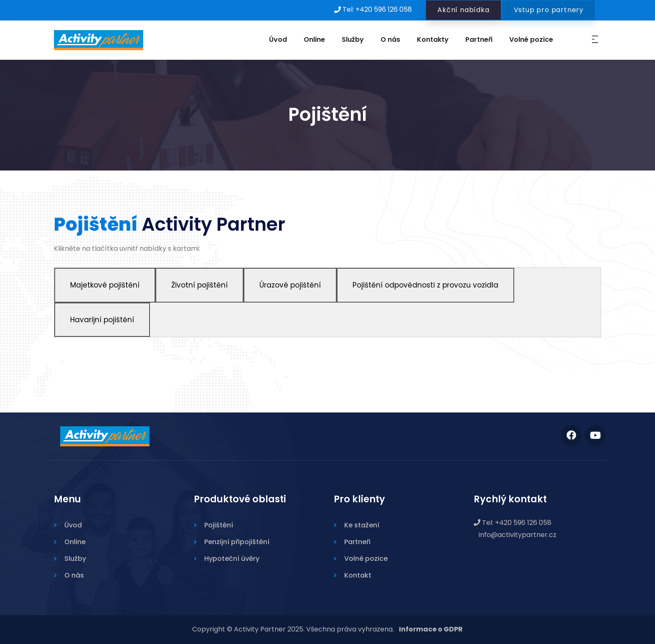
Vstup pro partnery (549, 10)
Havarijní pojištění (102, 320)
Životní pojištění (199, 285)
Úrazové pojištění (290, 285)
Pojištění (219, 525)
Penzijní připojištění (237, 542)
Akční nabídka (463, 10)
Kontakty (433, 39)
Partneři (479, 39)
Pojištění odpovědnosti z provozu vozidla (425, 285)
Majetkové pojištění (105, 285)
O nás (390, 39)
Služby (353, 39)
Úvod (278, 39)
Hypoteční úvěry (232, 559)
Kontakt (358, 575)
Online (314, 39)
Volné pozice (531, 39)
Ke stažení (362, 525)
